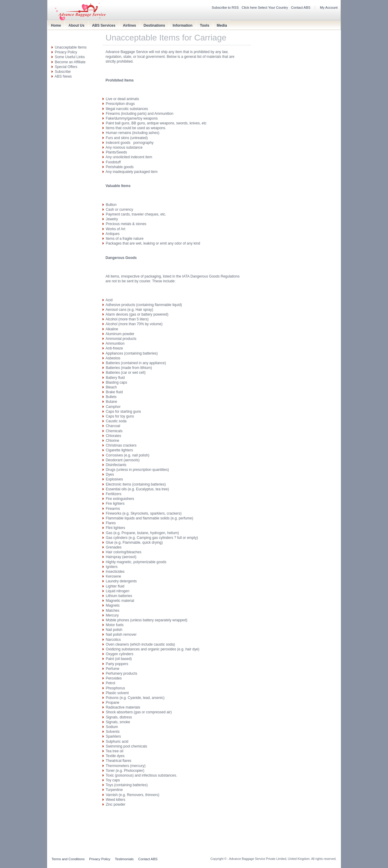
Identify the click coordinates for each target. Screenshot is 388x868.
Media (222, 25)
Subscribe (63, 72)
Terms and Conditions (68, 859)
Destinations (154, 25)
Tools (205, 25)
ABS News (63, 76)
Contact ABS (301, 7)
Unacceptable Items (71, 47)
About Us (76, 25)
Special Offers (66, 67)
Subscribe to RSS (225, 7)
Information (183, 25)
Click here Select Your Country (265, 7)
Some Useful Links (70, 57)
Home (56, 25)
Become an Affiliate (70, 62)
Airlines (130, 25)
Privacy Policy (66, 52)
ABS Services (104, 25)
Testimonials (124, 859)
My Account (329, 7)
